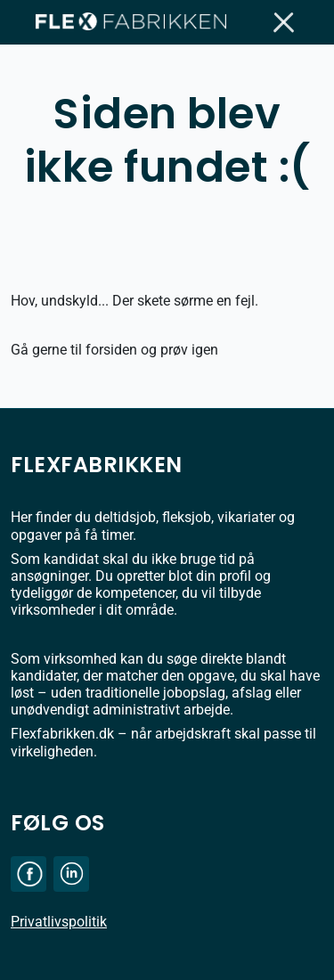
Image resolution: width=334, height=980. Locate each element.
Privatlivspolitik (59, 922)
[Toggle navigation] (285, 22)
